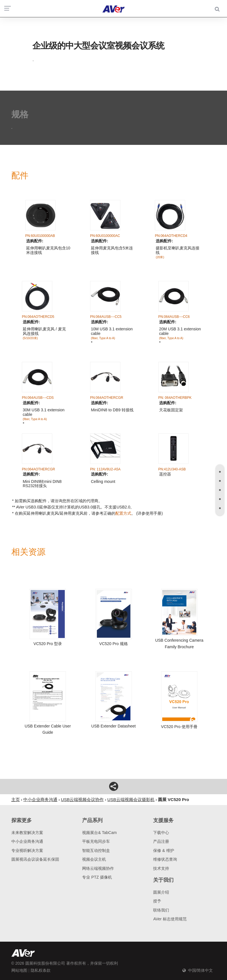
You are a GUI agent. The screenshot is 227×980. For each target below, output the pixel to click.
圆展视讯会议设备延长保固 (35, 859)
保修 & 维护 (164, 850)
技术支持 (161, 868)
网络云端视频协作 (98, 868)
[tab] (220, 472)
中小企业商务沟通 (27, 841)
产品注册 (161, 841)
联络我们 (161, 910)
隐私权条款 (41, 970)
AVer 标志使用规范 (170, 919)
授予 (157, 901)
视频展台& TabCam (99, 833)
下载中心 (161, 833)
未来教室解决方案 (27, 833)
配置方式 (123, 513)
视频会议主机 (94, 859)
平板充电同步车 (96, 841)
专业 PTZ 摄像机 (97, 877)
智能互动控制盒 (96, 850)
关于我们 (163, 880)
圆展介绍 (161, 892)
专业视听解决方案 (27, 850)
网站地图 (19, 970)
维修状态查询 (165, 859)
